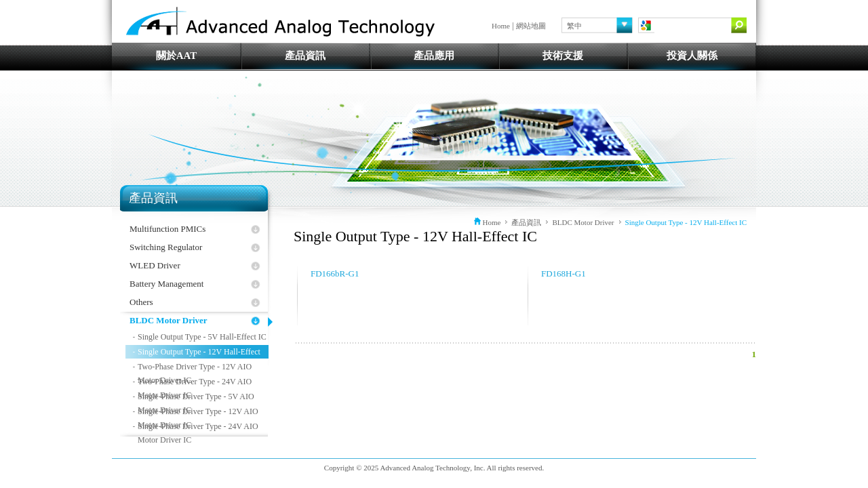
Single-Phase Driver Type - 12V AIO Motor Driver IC (198, 412)
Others (141, 302)
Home (501, 26)
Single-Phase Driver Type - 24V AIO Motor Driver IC (198, 427)
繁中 (574, 26)
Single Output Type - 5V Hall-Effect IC (202, 337)
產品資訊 (305, 56)
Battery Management (166, 284)
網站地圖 (531, 26)
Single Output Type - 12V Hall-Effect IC (199, 353)
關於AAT (177, 56)
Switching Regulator (166, 247)
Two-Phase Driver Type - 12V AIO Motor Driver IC (195, 368)
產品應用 (434, 56)
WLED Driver (155, 265)
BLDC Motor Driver (169, 320)
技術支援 (563, 56)
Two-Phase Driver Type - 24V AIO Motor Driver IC (195, 383)
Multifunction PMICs (167, 229)
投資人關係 (692, 56)
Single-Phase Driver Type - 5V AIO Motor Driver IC (196, 398)
